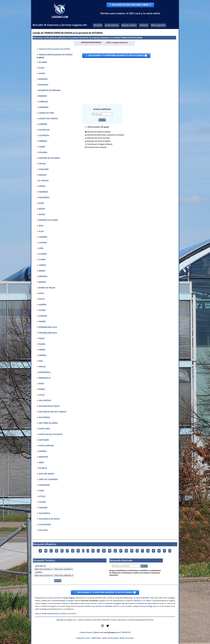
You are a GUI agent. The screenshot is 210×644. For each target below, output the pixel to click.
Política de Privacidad (110, 638)
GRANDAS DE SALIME (48, 220)
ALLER (41, 68)
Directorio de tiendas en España (99, 132)
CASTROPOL (44, 136)
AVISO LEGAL (96, 638)
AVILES (42, 74)
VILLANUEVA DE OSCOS (49, 519)
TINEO (41, 491)
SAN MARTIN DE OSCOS (49, 406)
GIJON (41, 203)
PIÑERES (42, 355)
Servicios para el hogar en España (100, 144)
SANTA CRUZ (44, 429)
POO (41, 361)
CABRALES (43, 102)
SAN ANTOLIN (45, 401)
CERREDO (43, 141)
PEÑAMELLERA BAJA (48, 333)
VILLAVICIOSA (45, 525)
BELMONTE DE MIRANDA (50, 90)
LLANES (42, 260)
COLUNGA (43, 152)
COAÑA (42, 147)
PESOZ (42, 339)
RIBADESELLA (45, 378)
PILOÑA (42, 344)
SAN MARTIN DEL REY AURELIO (52, 412)
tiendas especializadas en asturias (54, 614)
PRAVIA (42, 367)
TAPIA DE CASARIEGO (48, 479)
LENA (41, 248)
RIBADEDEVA (45, 372)
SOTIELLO (43, 468)
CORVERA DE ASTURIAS (49, 158)
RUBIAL (42, 389)
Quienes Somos (86, 632)
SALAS (42, 395)
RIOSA (41, 384)
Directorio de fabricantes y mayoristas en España (106, 135)
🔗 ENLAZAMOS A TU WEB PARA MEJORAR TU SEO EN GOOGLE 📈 (116, 56)
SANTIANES (44, 440)
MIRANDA (43, 276)
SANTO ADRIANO (46, 446)
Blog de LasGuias (129, 25)
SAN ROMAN (44, 417)
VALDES (42, 502)
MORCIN (42, 282)
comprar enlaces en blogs (143, 606)
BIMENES (43, 96)
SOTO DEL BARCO (46, 474)
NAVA (41, 293)
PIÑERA (42, 350)
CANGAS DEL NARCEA (48, 119)
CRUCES (42, 164)
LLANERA (43, 254)
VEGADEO (43, 508)
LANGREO (43, 237)
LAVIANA (43, 243)
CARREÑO (43, 124)
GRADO (42, 214)
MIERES (42, 271)
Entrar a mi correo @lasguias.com (107, 632)
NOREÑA (43, 305)
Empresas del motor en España (99, 141)
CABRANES (44, 107)
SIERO (41, 463)
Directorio (98, 25)
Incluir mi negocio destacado (117, 43)
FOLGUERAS (44, 198)
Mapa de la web (83, 638)
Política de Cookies (127, 638)
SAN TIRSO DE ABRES (48, 423)
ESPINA (42, 186)
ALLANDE (43, 62)
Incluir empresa (112, 25)
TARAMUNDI (44, 485)
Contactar (144, 25)
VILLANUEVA (44, 513)
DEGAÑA (43, 175)
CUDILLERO (44, 169)
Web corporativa (158, 25)
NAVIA (42, 299)
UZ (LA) (42, 496)
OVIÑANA (43, 316)
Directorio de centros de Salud (98, 138)
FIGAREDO (43, 192)
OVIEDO (42, 310)
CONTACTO (126, 632)
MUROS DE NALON (47, 288)
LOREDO (42, 265)
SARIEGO (43, 451)
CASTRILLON (44, 130)
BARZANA (43, 79)
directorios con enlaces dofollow (137, 598)
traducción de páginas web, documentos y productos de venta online (131, 603)
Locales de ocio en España (97, 147)
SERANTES (43, 457)
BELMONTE (44, 85)
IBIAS (41, 226)
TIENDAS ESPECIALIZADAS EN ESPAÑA (54, 49)
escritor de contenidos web (106, 606)
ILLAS (41, 231)
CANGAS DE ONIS (46, 113)
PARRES (42, 322)
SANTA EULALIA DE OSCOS (50, 434)
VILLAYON (43, 530)
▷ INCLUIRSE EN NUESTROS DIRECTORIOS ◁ (130, 5)
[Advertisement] (127, 80)
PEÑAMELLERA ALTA (48, 327)
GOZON (42, 209)
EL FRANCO (44, 181)
